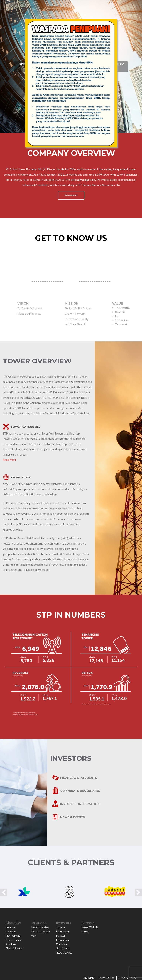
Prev (4, 891)
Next (138, 891)
